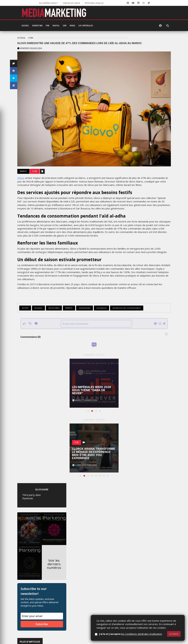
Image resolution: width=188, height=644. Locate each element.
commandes (85, 308)
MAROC (69, 308)
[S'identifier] (160, 26)
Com (65, 25)
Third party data (31, 495)
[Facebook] (128, 3)
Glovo (21, 178)
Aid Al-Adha (54, 308)
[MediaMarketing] (55, 13)
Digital (56, 25)
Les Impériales (86, 25)
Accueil (25, 25)
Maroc (23, 171)
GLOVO (25, 308)
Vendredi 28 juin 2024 (30, 48)
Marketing (37, 25)
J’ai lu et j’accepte (131, 634)
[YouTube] (133, 3)
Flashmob (28, 498)
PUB (48, 25)
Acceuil (21, 38)
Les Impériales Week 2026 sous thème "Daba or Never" (92, 390)
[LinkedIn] (138, 3)
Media (72, 25)
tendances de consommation (127, 308)
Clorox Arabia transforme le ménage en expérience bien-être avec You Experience (94, 453)
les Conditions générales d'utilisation (142, 634)
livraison (38, 308)
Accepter (174, 634)
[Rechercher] (168, 26)
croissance (102, 308)
